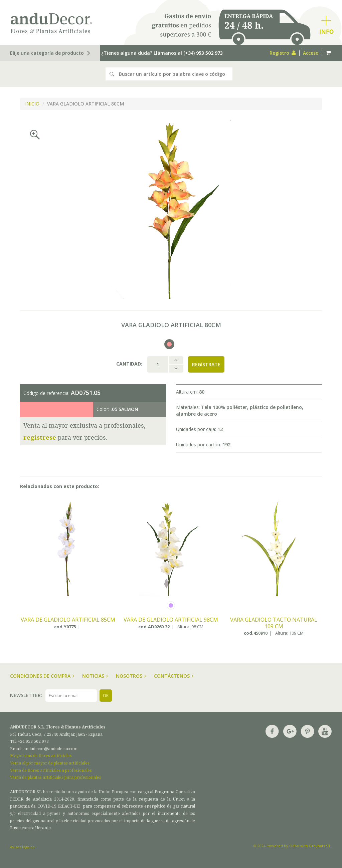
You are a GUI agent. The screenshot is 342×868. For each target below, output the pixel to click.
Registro (283, 53)
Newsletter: (26, 695)
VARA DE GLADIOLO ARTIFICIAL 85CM (68, 620)
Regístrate (206, 364)
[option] (171, 209)
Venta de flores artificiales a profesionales (51, 770)
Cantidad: (129, 364)
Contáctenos (174, 676)
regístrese (40, 437)
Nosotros (131, 676)
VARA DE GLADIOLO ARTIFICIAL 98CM (171, 620)
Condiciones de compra (42, 676)
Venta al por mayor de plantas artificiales (50, 763)
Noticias (95, 676)
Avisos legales (22, 847)
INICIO (32, 104)
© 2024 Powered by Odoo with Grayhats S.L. (293, 846)
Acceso (311, 53)
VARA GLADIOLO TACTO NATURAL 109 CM (274, 623)
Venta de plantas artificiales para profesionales (56, 777)
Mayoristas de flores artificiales (41, 756)
